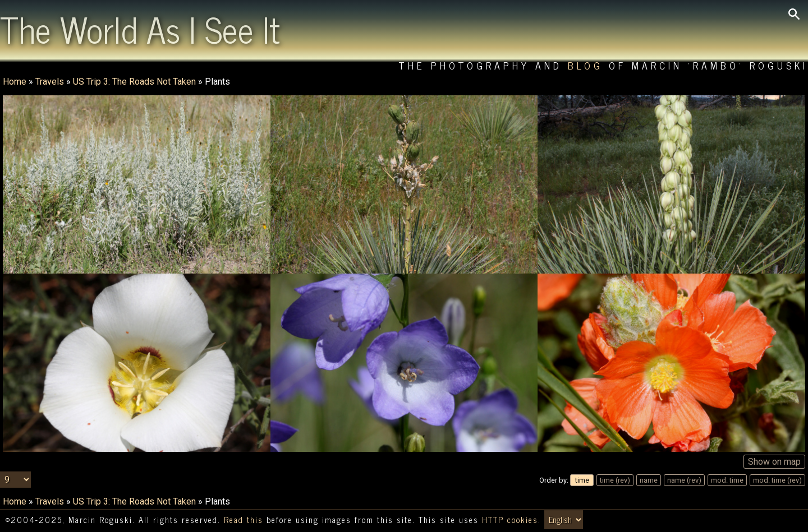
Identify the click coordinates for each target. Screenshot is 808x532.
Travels (50, 82)
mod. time (727, 480)
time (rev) (615, 480)
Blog (586, 65)
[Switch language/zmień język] (564, 520)
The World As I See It (140, 29)
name (649, 480)
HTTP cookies (510, 520)
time (582, 480)
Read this (244, 520)
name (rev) (684, 480)
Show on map (774, 462)
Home (15, 82)
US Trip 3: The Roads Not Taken (134, 82)
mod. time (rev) (777, 480)
